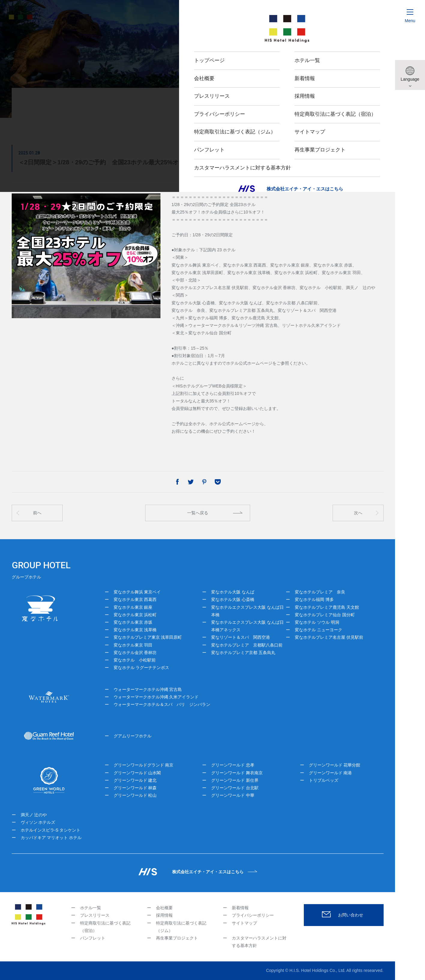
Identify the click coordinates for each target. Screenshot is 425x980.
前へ (37, 513)
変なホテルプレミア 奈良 (320, 592)
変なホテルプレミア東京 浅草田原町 (148, 637)
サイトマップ (244, 923)
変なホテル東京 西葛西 (135, 599)
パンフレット (93, 938)
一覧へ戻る (198, 513)
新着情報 (240, 908)
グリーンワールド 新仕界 (235, 780)
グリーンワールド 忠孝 (233, 765)
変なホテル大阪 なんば (233, 592)
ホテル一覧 (91, 908)
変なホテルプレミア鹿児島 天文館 (327, 607)
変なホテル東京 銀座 (133, 607)
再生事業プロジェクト (177, 938)
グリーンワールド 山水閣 (137, 773)
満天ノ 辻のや (34, 815)
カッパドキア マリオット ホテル (51, 838)
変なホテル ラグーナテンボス (142, 668)
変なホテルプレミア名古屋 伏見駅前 (329, 637)
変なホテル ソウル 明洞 (317, 622)
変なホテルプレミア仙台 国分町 (325, 615)
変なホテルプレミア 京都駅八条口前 (247, 645)
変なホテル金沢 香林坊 (135, 653)
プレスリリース (95, 915)
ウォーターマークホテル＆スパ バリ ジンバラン (162, 704)
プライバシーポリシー (253, 915)
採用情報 (164, 915)
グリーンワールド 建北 (135, 780)
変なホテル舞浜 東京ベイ (137, 592)
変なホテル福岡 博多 (314, 599)
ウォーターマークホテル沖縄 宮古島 (148, 689)
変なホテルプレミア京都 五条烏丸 (243, 653)
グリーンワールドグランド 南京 (144, 765)
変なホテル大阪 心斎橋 (233, 599)
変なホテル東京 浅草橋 (135, 630)
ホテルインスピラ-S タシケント (51, 830)
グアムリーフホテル (133, 736)
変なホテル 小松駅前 (135, 660)
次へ (358, 513)
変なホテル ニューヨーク (319, 630)
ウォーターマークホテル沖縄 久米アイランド (156, 697)
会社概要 (164, 908)
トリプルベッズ (324, 780)
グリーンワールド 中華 (233, 795)
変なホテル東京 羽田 (133, 645)
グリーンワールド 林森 (135, 788)
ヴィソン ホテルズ (38, 822)
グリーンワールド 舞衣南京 (237, 773)
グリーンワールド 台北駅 (235, 788)
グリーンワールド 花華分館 (335, 765)
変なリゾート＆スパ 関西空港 (241, 637)
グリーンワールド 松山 (135, 795)
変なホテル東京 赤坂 (133, 622)
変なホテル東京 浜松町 (135, 615)
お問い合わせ (351, 915)
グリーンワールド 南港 (331, 773)
